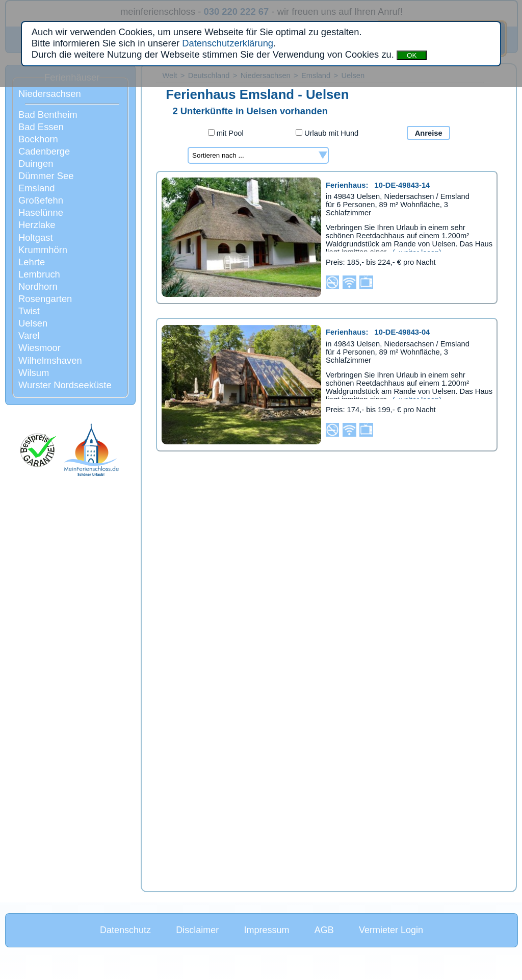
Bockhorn (38, 139)
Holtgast (35, 237)
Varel (29, 335)
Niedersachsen (50, 94)
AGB (324, 930)
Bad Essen (41, 127)
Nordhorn (38, 286)
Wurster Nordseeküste (65, 385)
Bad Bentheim (48, 115)
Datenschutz (125, 930)
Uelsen (33, 323)
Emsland (37, 188)
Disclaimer (197, 930)
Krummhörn (43, 250)
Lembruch (39, 274)
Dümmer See (46, 176)
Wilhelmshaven (50, 360)
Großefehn (41, 200)
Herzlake (37, 225)
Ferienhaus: (378, 185)
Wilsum (34, 373)
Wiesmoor (40, 348)
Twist (29, 311)
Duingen (36, 164)
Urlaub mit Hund (327, 133)
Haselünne (41, 212)
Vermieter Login (391, 930)
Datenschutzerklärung (228, 43)
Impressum (266, 930)
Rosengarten (45, 299)
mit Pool (226, 133)
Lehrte (32, 262)
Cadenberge (44, 151)
